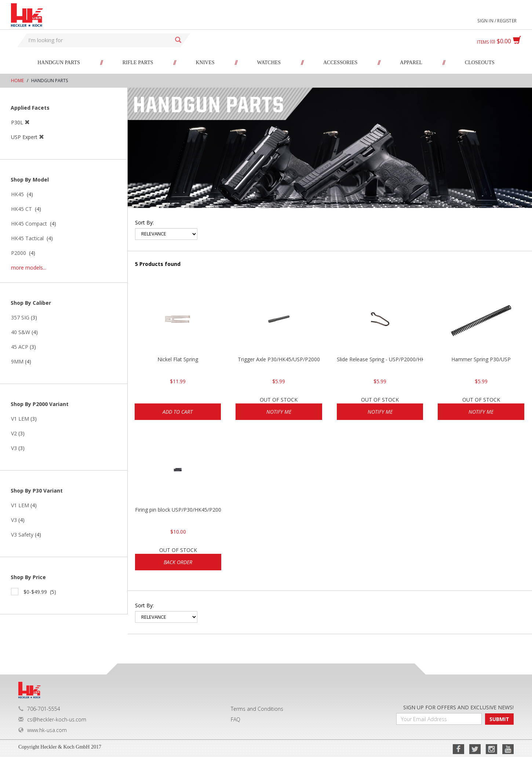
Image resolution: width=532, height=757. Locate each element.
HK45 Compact (29, 224)
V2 (14, 433)
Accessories (340, 63)
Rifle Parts (138, 63)
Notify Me (279, 412)
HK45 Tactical (27, 238)
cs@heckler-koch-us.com (52, 719)
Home (17, 81)
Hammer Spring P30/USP (481, 359)
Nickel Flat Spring (178, 359)
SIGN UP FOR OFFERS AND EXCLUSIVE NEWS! (458, 707)
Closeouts (480, 63)
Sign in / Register (497, 21)
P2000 (19, 253)
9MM (17, 361)
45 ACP (20, 347)
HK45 (17, 194)
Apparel (411, 63)
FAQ (236, 719)
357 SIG (20, 317)
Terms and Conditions (257, 709)
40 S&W (21, 332)
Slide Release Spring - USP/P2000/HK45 (380, 359)
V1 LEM (20, 419)
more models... (29, 268)
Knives (205, 63)
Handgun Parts (59, 63)
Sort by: (144, 222)
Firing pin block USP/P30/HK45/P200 (178, 510)
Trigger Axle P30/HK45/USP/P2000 (279, 359)
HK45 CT (21, 209)
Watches (269, 63)
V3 (14, 448)
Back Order (178, 562)
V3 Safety (22, 535)
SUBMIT (499, 719)
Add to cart (178, 412)
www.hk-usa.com (43, 730)
